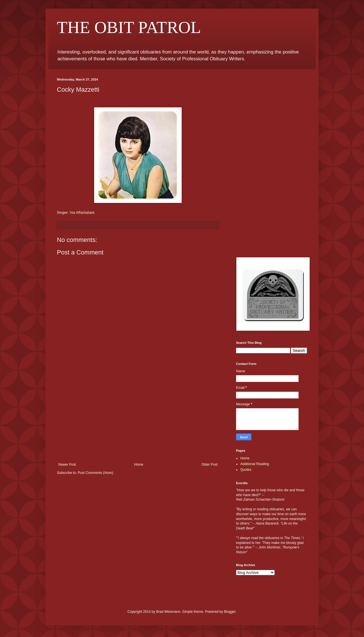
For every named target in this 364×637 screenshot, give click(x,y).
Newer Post (67, 465)
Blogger (230, 612)
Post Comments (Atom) (95, 473)
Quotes (246, 470)
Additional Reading (255, 464)
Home (139, 465)
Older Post (209, 465)
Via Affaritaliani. (82, 212)
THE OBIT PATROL (129, 27)
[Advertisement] (138, 420)
